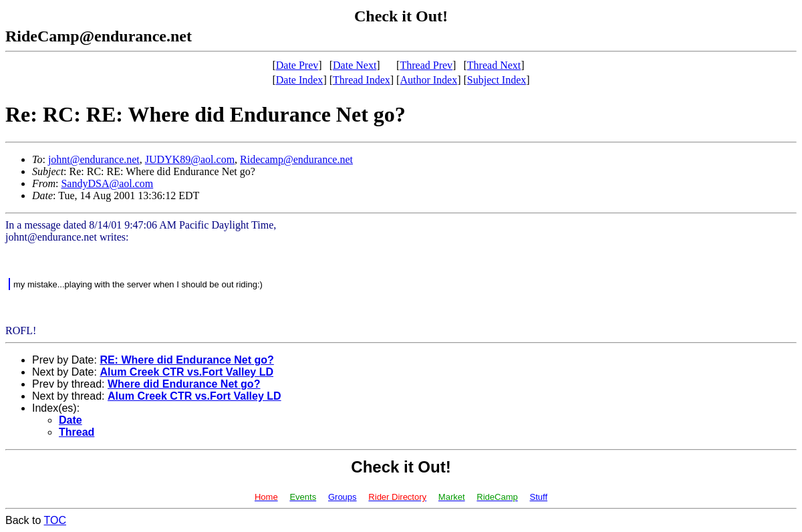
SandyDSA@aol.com (107, 183)
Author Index (428, 80)
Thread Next (494, 65)
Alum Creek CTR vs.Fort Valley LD (186, 372)
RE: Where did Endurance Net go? (186, 360)
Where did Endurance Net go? (184, 384)
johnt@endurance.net (94, 159)
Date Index (300, 80)
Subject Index (497, 80)
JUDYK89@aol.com (190, 159)
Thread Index (362, 80)
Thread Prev (426, 65)
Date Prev (297, 65)
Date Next (355, 65)
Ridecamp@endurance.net (296, 159)
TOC (55, 520)
